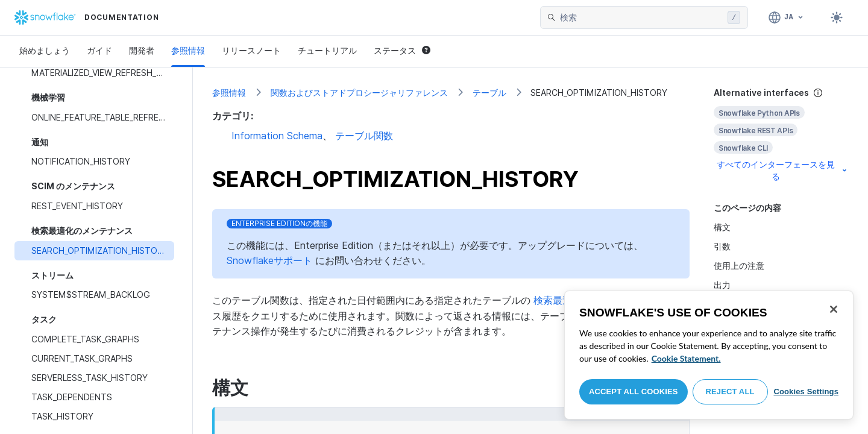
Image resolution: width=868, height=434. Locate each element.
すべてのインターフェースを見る (783, 170)
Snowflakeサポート (269, 260)
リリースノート (251, 50)
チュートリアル (327, 50)
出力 (722, 285)
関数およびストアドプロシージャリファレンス (359, 93)
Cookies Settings (806, 392)
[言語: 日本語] (786, 17)
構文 (722, 227)
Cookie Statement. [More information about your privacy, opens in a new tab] (686, 358)
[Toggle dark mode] (837, 17)
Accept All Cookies (634, 392)
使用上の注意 (739, 266)
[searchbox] (641, 17)
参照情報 (188, 50)
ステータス (402, 50)
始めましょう (45, 50)
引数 (722, 246)
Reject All (730, 392)
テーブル (489, 93)
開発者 (142, 50)
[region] (709, 355)
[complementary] (781, 135)
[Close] (834, 309)
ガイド (99, 50)
